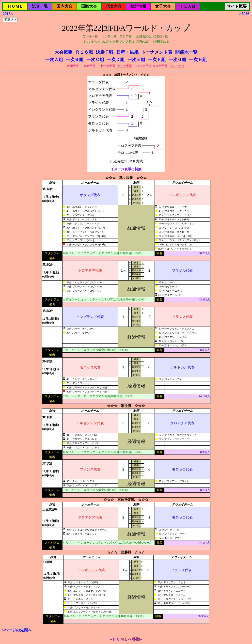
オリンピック (92, 42)
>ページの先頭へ (17, 630)
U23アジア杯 (110, 42)
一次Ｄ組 (116, 60)
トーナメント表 (157, 52)
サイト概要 (237, 6)
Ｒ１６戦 (84, 52)
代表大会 (114, 6)
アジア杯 (126, 36)
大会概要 (63, 52)
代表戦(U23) (161, 42)
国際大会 (89, 6)
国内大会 (64, 6)
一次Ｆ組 (157, 60)
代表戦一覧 (160, 36)
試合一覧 (40, 6)
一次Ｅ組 (136, 60)
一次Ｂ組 (75, 60)
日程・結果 (127, 52)
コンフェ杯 (109, 36)
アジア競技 (127, 42)
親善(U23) (143, 42)
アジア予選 (125, 66)
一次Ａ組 (54, 60)
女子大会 (163, 6)
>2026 (244, 14)
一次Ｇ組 (177, 60)
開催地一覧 (186, 52)
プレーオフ (177, 66)
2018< (8, 14)
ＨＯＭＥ (15, 6)
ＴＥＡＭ (188, 6)
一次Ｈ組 (198, 60)
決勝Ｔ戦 (105, 52)
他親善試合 (144, 36)
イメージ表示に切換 (126, 169)
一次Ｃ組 (95, 60)
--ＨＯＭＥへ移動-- (126, 639)
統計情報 (138, 6)
